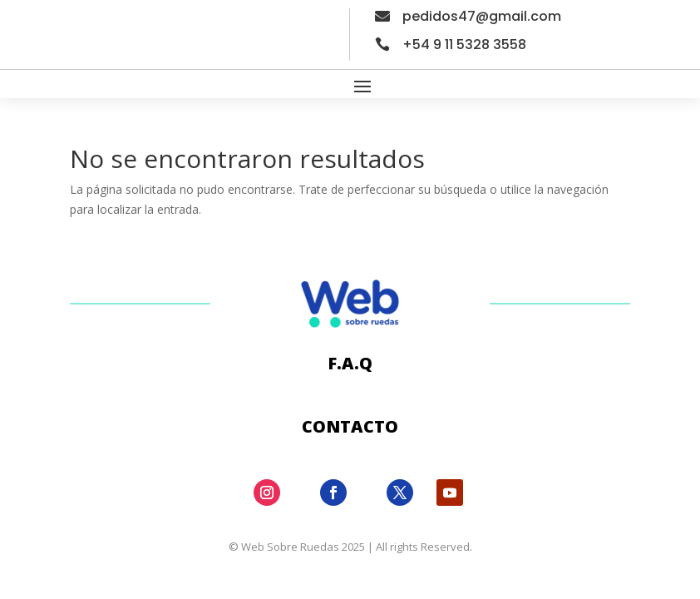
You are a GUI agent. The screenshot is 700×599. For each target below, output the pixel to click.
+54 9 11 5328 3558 (464, 45)
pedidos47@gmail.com (482, 16)
